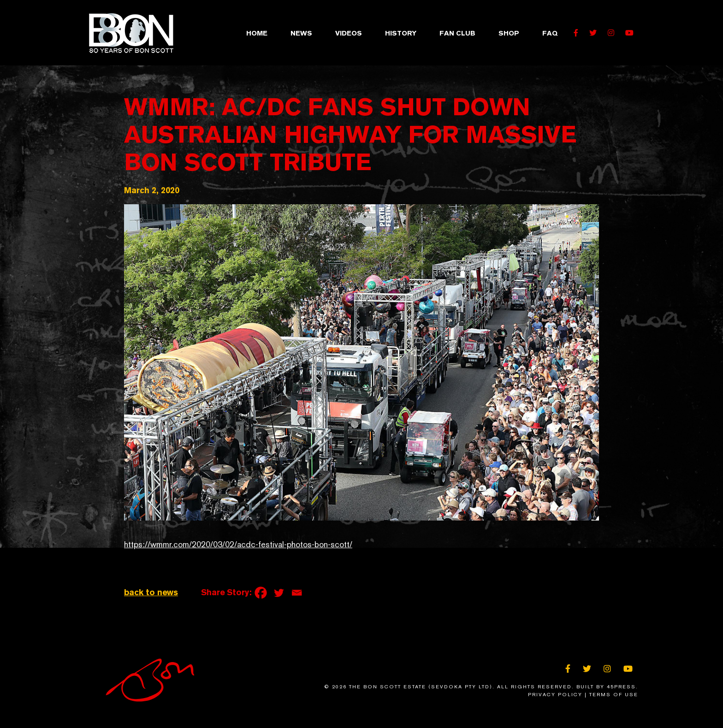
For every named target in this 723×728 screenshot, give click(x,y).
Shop (509, 33)
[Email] (297, 593)
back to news (151, 592)
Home (257, 33)
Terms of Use (614, 695)
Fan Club (457, 33)
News (301, 33)
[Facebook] (261, 593)
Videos (349, 33)
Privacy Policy (555, 695)
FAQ (550, 33)
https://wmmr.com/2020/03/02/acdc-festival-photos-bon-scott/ (238, 545)
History (401, 33)
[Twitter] (279, 593)
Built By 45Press (606, 687)
